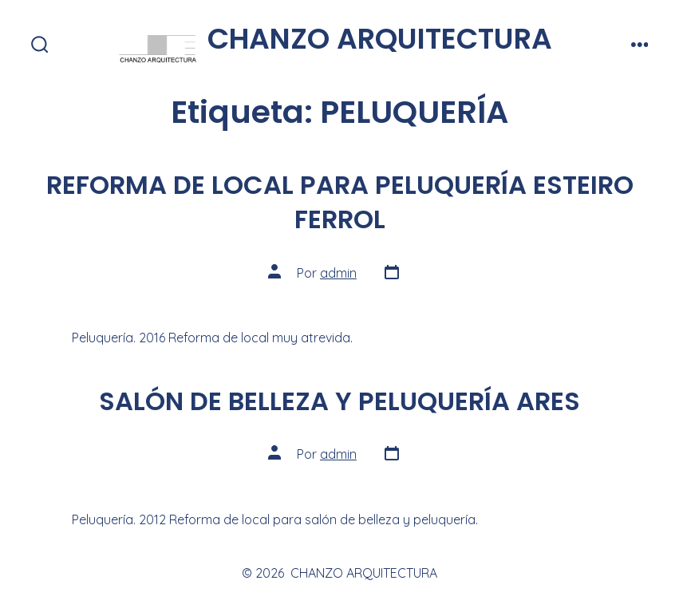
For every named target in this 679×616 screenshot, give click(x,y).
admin (338, 273)
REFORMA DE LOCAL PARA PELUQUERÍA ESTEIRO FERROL (340, 202)
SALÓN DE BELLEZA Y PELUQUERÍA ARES (339, 401)
